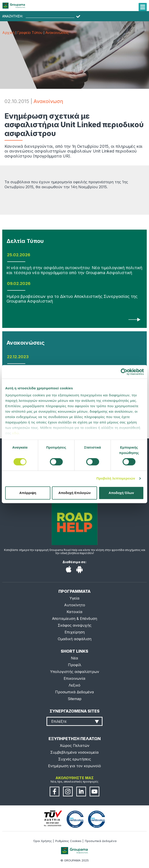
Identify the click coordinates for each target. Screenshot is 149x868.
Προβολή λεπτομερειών (116, 479)
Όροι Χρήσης (43, 841)
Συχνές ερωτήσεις (75, 759)
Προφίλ (75, 665)
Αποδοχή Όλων (121, 493)
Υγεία (74, 598)
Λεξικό (74, 685)
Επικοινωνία (74, 678)
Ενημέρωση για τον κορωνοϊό (74, 766)
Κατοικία (74, 612)
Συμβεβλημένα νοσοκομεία (74, 752)
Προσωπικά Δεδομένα (74, 692)
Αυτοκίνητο (75, 605)
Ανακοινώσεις (57, 33)
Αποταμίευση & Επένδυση (74, 619)
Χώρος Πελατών (75, 746)
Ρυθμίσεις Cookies (68, 841)
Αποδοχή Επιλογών (74, 493)
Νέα (74, 658)
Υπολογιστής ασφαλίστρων (75, 672)
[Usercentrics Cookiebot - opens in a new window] (124, 372)
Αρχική (8, 33)
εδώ (16, 433)
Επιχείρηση (75, 632)
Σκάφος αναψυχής (75, 625)
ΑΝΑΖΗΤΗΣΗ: (13, 16)
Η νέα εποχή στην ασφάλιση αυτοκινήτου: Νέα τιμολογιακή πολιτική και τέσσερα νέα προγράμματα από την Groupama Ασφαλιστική (74, 270)
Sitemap (75, 699)
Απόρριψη (28, 493)
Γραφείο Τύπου (30, 33)
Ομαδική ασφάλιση (75, 639)
